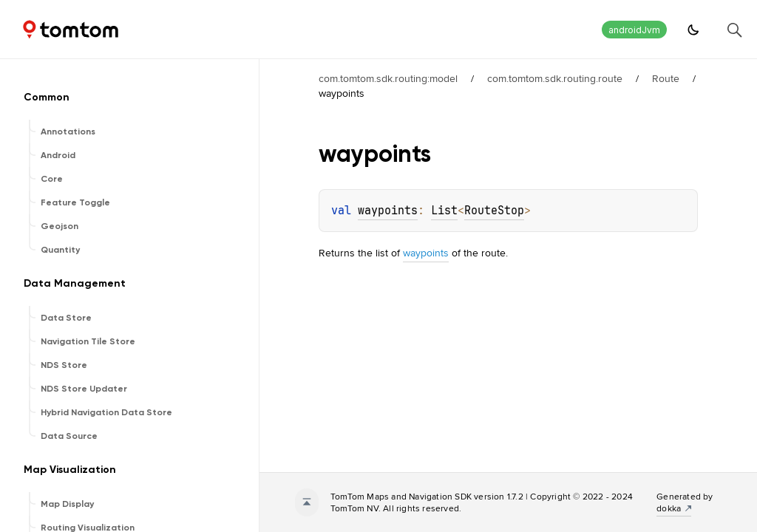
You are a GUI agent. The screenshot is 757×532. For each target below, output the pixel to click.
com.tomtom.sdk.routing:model (388, 78)
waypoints (388, 211)
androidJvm (634, 30)
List (444, 211)
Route (666, 78)
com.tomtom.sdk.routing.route (555, 78)
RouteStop (494, 211)
